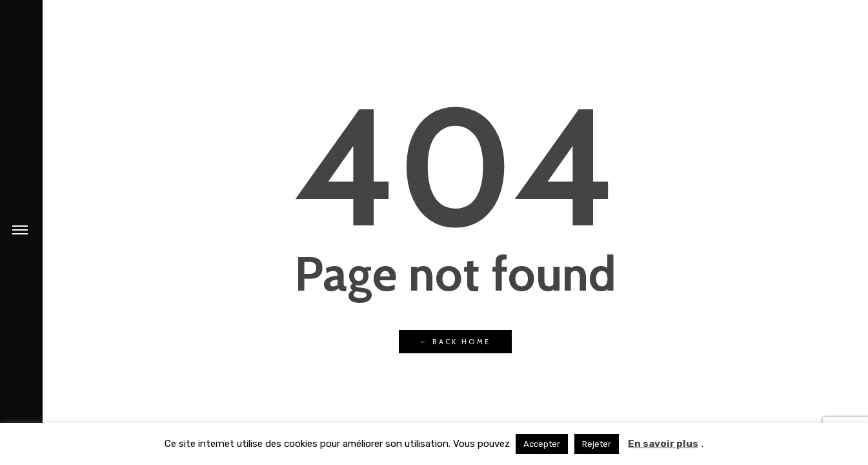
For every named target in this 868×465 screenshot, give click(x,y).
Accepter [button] (542, 444)
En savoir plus (663, 444)
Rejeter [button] (597, 444)
